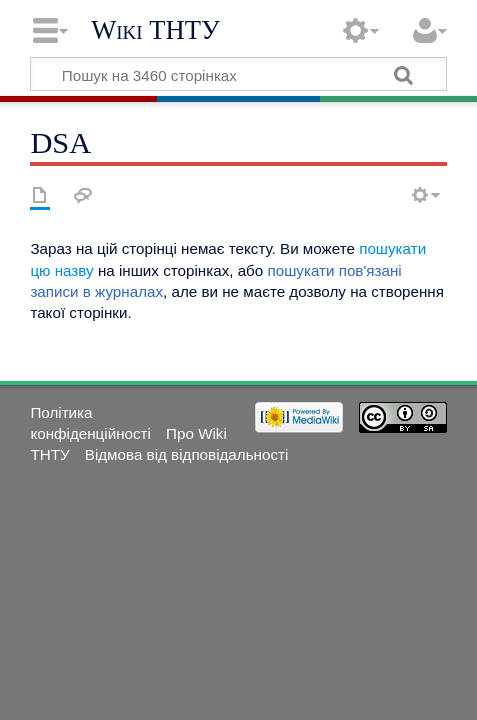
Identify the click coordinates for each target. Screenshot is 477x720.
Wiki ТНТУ (155, 30)
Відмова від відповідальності (187, 454)
